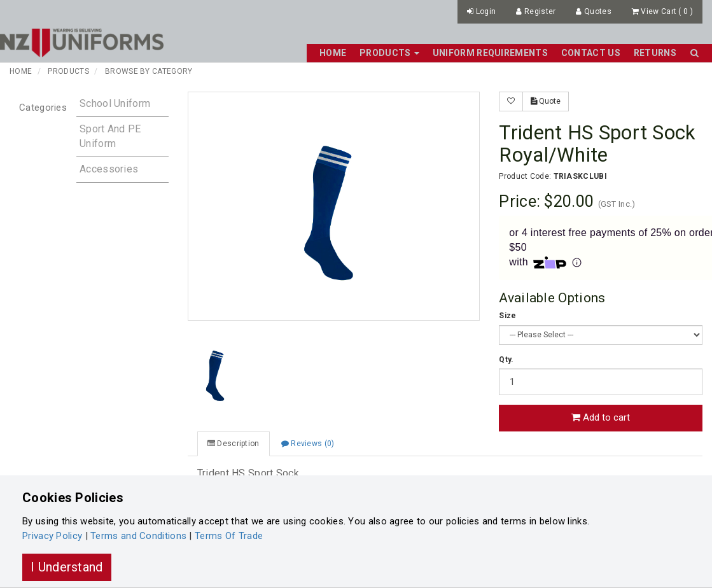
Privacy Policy (52, 536)
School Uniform (115, 103)
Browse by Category (149, 71)
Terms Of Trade (229, 536)
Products (68, 71)
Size (507, 316)
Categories (43, 108)
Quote (546, 101)
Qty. (506, 360)
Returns (655, 53)
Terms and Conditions (138, 536)
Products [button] (389, 53)
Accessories (109, 169)
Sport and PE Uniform (110, 136)
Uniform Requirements (490, 53)
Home (333, 53)
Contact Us (591, 53)
